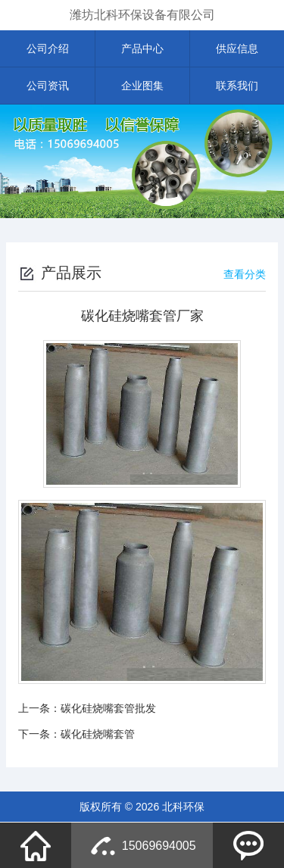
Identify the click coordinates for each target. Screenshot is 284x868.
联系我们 (237, 86)
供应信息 (237, 48)
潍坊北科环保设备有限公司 (142, 15)
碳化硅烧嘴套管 (98, 734)
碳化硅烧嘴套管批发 (108, 708)
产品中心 (142, 48)
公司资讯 (48, 86)
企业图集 (142, 86)
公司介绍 (48, 48)
